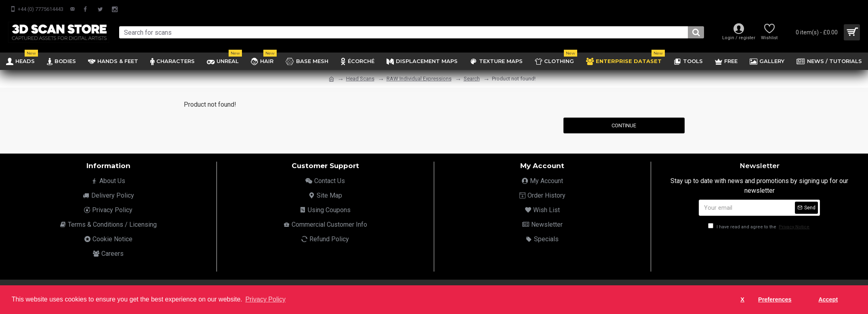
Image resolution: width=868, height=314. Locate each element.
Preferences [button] (775, 299)
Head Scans (360, 79)
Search (472, 79)
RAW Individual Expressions (419, 79)
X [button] (742, 299)
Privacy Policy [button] (265, 299)
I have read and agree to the (759, 227)
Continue (624, 125)
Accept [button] (828, 299)
